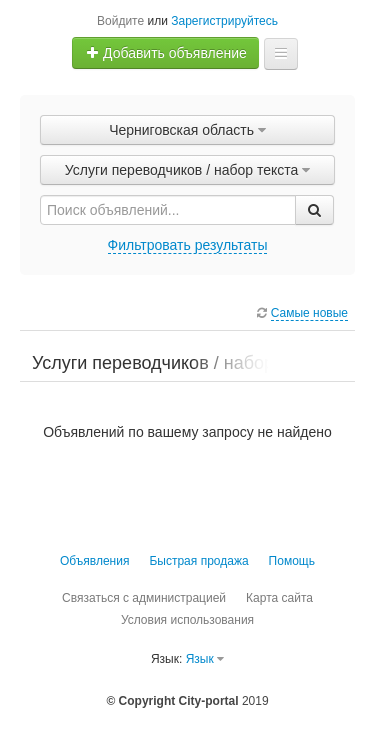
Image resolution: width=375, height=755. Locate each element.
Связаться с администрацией (144, 598)
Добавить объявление (166, 53)
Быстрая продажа (198, 561)
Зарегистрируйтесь (224, 21)
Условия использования (187, 620)
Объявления (94, 561)
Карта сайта (279, 598)
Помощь (292, 561)
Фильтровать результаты (188, 245)
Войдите (120, 21)
